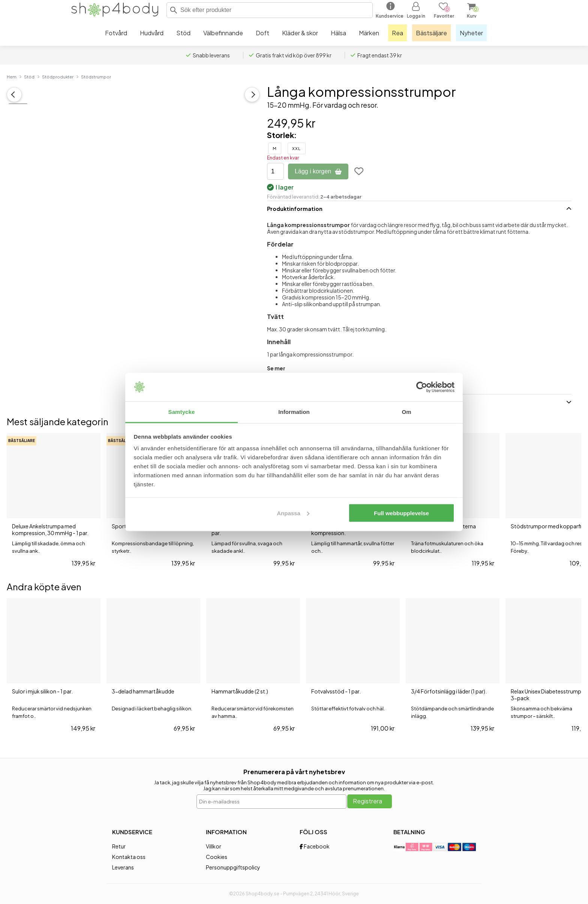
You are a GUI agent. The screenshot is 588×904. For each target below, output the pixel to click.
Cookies (217, 857)
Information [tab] (294, 412)
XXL (296, 148)
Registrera (367, 801)
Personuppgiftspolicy (233, 867)
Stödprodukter (58, 77)
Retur (119, 846)
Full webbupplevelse (401, 513)
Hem (12, 77)
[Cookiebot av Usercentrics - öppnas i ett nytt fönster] (422, 387)
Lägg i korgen (318, 171)
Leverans (123, 867)
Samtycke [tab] (182, 412)
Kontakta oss (129, 857)
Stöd (29, 77)
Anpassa (293, 513)
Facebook (315, 846)
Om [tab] (406, 412)
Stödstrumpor (96, 77)
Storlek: (282, 135)
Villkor (214, 846)
